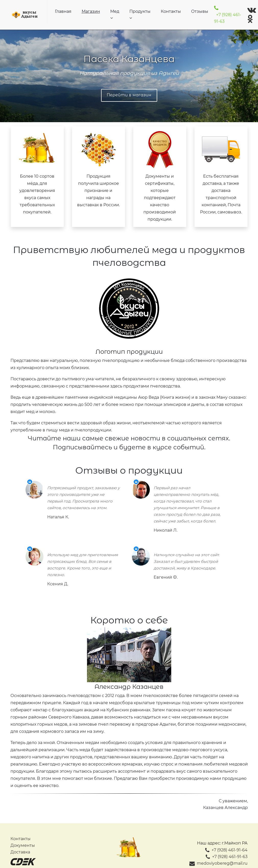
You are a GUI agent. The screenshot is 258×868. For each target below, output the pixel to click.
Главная (63, 11)
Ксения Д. (58, 584)
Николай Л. (165, 530)
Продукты (140, 14)
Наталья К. (58, 517)
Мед (115, 14)
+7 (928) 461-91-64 (226, 850)
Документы (23, 845)
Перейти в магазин (129, 95)
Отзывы (200, 11)
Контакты (171, 11)
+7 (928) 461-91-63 (228, 15)
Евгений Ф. (166, 577)
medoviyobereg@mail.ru (218, 863)
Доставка (20, 852)
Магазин (91, 11)
